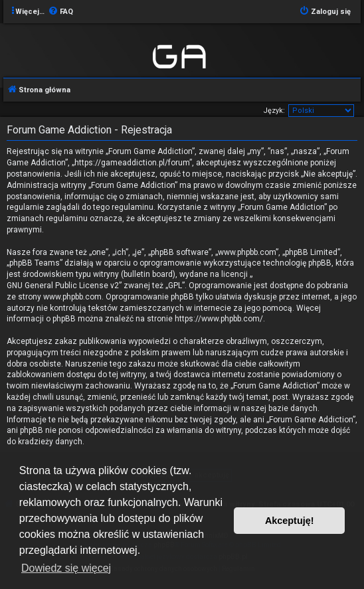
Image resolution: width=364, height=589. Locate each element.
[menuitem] (60, 12)
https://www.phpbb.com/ (219, 319)
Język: (274, 111)
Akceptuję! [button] (290, 521)
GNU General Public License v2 (63, 286)
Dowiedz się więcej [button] (66, 568)
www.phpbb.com (72, 297)
